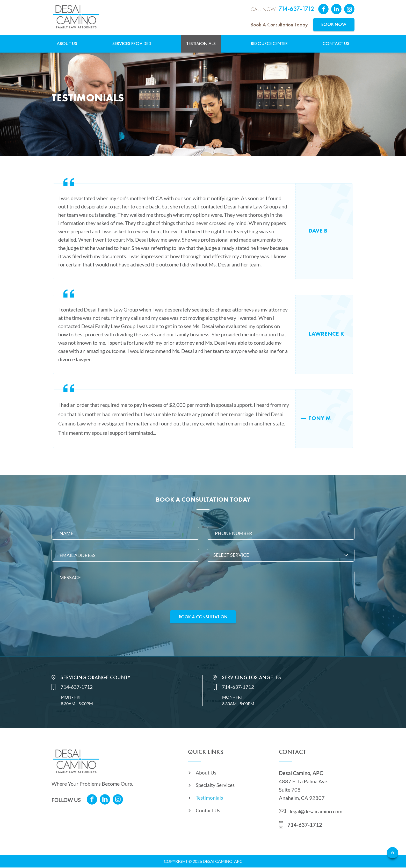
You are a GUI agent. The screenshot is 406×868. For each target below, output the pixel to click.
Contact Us (336, 44)
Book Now (334, 24)
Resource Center (269, 44)
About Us (67, 44)
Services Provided (132, 44)
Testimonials (201, 44)
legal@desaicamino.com (316, 812)
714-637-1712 (296, 9)
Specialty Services (216, 787)
